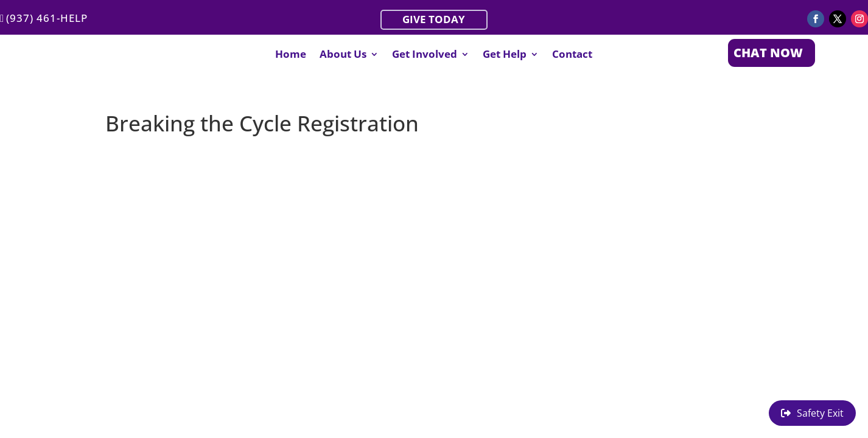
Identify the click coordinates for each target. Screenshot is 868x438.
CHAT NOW (768, 53)
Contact (572, 55)
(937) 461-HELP (47, 18)
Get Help (505, 55)
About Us (343, 55)
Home (291, 55)
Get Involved (425, 55)
